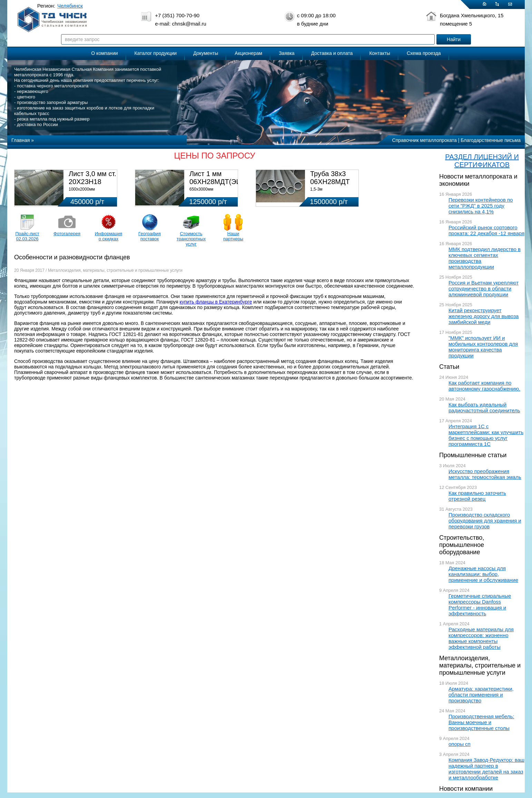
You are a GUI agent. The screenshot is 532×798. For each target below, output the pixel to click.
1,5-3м (316, 189)
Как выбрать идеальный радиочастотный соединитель (484, 407)
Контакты (380, 53)
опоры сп (460, 744)
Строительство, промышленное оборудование (462, 545)
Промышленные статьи (473, 455)
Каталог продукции (156, 53)
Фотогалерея (67, 234)
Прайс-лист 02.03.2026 (27, 236)
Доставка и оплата (332, 53)
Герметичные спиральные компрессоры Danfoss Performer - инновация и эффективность (480, 605)
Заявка (287, 53)
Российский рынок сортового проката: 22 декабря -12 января (486, 230)
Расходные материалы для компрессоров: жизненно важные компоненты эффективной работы (481, 638)
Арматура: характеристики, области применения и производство (481, 695)
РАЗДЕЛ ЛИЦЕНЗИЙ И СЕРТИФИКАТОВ (482, 161)
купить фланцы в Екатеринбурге (216, 302)
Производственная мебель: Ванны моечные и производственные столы (481, 722)
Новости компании (466, 789)
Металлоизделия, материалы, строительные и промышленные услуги (480, 665)
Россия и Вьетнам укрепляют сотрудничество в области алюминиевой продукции (484, 289)
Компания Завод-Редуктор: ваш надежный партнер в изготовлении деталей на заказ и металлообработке (486, 769)
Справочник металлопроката (425, 140)
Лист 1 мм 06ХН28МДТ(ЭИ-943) (223, 178)
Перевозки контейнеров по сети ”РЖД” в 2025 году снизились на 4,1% (481, 206)
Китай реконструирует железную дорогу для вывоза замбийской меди (484, 316)
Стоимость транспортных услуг (191, 239)
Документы (206, 53)
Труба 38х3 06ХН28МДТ (330, 178)
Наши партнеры (233, 236)
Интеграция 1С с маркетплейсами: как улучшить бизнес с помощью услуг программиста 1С (486, 435)
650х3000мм (201, 189)
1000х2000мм (82, 189)
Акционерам (248, 53)
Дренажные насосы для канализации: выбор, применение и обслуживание (483, 574)
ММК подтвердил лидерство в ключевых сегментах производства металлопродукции (485, 258)
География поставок (150, 236)
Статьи (449, 367)
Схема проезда (424, 53)
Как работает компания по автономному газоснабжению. (484, 386)
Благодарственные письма (491, 140)
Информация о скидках (109, 236)
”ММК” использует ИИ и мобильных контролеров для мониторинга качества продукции (483, 347)
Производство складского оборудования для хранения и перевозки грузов (485, 521)
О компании (104, 53)
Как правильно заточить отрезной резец (477, 496)
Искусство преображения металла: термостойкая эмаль (485, 474)
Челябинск (70, 6)
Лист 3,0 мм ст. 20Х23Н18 (92, 178)
